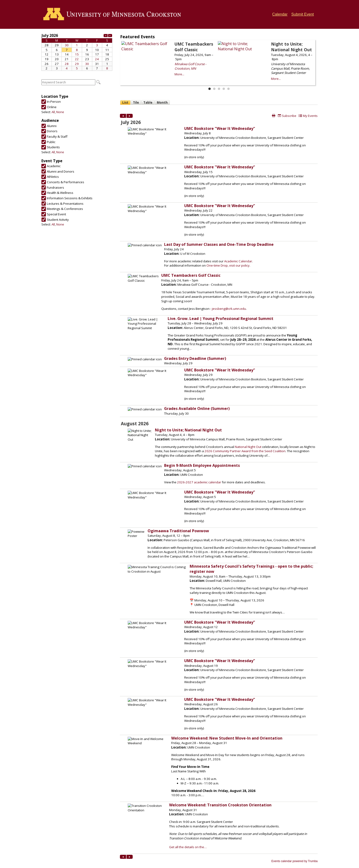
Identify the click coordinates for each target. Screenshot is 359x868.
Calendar (280, 14)
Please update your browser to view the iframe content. (77, 52)
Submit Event (303, 14)
